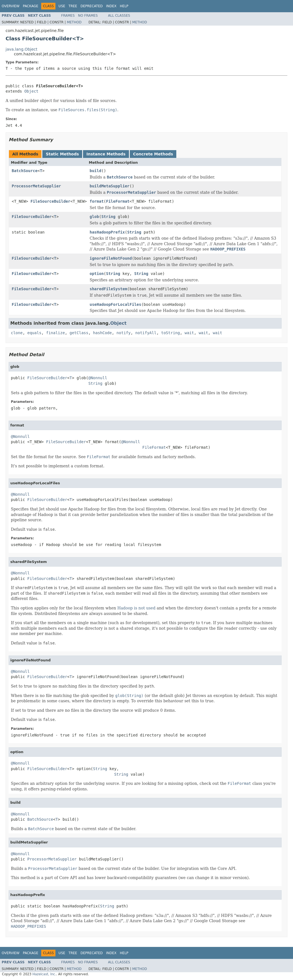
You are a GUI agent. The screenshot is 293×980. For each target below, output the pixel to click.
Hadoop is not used (136, 608)
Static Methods (62, 154)
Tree (73, 6)
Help (124, 6)
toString (171, 333)
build (96, 171)
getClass (79, 333)
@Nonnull (98, 378)
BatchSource (25, 171)
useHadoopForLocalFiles (115, 304)
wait (189, 333)
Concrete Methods (153, 154)
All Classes (119, 16)
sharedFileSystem (108, 289)
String (108, 217)
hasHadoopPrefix (107, 232)
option (97, 274)
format (97, 201)
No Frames (88, 16)
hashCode (102, 333)
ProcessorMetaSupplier (36, 186)
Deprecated (92, 6)
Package (30, 6)
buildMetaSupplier (110, 186)
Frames (68, 16)
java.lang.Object (21, 49)
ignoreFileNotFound (111, 258)
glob (94, 217)
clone (17, 333)
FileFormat (118, 201)
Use (62, 6)
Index (111, 6)
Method (74, 22)
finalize (55, 333)
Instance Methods (106, 154)
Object (31, 91)
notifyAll (146, 333)
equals (34, 333)
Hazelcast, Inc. (44, 974)
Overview (11, 6)
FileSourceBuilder (50, 201)
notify (124, 333)
